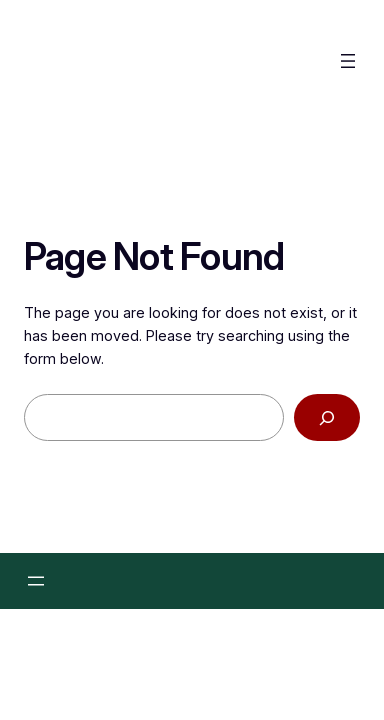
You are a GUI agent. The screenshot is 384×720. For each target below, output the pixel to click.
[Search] (327, 418)
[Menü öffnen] (348, 61)
